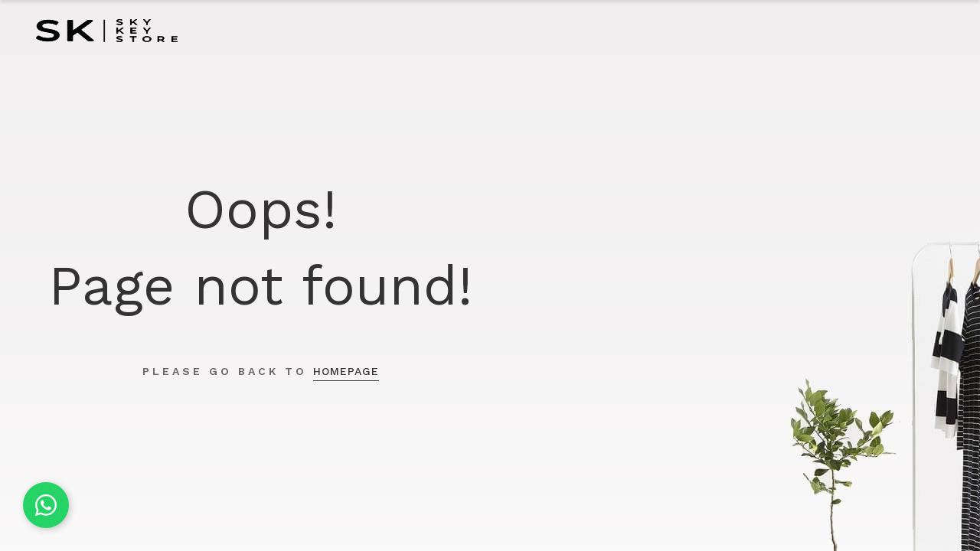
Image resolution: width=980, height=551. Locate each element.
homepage (346, 371)
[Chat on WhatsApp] (46, 505)
